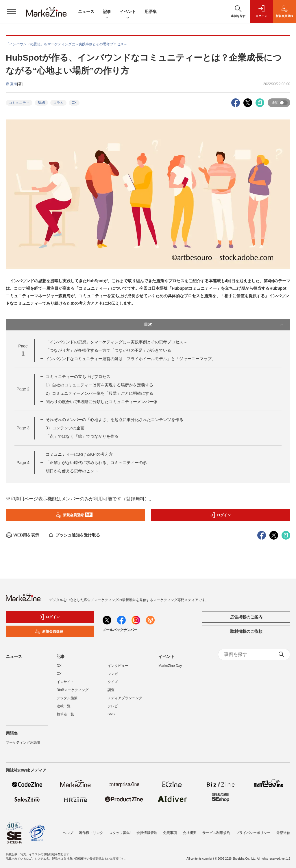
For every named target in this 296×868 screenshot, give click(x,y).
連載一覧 (64, 706)
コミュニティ (19, 103)
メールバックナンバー (120, 630)
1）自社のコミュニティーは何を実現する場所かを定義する (99, 385)
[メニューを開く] (12, 12)
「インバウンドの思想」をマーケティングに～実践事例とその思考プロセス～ (116, 342)
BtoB (41, 103)
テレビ (113, 706)
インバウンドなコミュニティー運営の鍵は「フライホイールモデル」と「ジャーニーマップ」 (131, 359)
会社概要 (190, 830)
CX (74, 103)
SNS (111, 714)
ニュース (86, 12)
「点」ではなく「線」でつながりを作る (82, 436)
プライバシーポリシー (253, 830)
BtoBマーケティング (73, 690)
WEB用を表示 (22, 535)
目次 (214, 325)
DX (59, 666)
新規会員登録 (74, 515)
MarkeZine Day (170, 666)
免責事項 (170, 830)
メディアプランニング (125, 698)
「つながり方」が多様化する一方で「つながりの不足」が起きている (108, 350)
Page (23, 389)
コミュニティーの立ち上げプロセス (78, 377)
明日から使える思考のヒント (72, 471)
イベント (128, 12)
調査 (111, 690)
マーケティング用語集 (23, 742)
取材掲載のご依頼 (246, 631)
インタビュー (118, 666)
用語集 (151, 12)
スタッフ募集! (120, 830)
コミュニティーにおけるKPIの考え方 (79, 454)
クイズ (113, 682)
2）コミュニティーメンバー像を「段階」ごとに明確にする (99, 393)
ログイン (220, 515)
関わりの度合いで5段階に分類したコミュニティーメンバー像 (101, 402)
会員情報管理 (147, 830)
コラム (58, 103)
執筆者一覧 (65, 714)
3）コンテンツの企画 (65, 428)
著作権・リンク (91, 830)
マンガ (113, 674)
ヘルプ (68, 830)
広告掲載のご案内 (246, 617)
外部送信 (283, 830)
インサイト (65, 682)
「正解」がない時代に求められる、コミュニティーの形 (96, 463)
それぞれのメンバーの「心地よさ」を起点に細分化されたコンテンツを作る (114, 420)
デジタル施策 (67, 698)
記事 (107, 12)
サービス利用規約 (216, 830)
